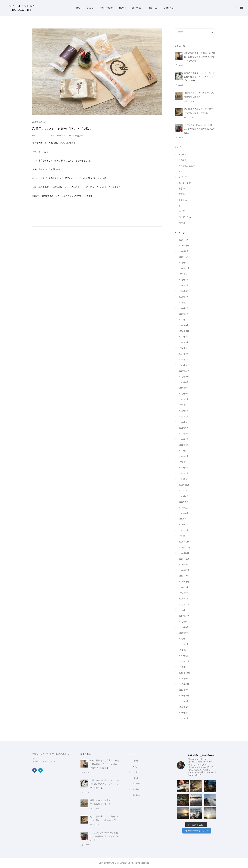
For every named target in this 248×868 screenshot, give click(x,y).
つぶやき (183, 160)
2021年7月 (183, 508)
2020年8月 (184, 559)
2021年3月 (183, 530)
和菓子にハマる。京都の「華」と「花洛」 (62, 129)
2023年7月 (184, 388)
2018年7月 (184, 690)
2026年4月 (184, 246)
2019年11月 (184, 610)
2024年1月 (184, 359)
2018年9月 (184, 678)
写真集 (182, 194)
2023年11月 (184, 371)
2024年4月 (184, 342)
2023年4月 (184, 399)
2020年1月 (184, 599)
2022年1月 (183, 473)
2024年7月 (184, 337)
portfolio (106, 8)
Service (137, 8)
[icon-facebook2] (35, 770)
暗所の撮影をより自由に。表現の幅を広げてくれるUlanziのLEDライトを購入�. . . (200, 57)
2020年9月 (184, 553)
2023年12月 (184, 365)
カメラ (80, 136)
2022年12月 (184, 422)
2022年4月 (184, 456)
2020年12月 (184, 542)
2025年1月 (183, 314)
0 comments (59, 136)
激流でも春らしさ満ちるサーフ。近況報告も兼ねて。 (200, 95)
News (122, 8)
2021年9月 (184, 496)
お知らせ (183, 154)
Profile (153, 8)
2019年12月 (184, 604)
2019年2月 (184, 650)
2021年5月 (183, 519)
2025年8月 (184, 280)
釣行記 (182, 223)
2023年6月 (184, 394)
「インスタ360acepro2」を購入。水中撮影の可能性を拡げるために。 (200, 129)
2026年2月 (184, 251)
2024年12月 (184, 320)
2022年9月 (184, 428)
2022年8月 (184, 434)
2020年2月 (184, 593)
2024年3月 (184, 348)
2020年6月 (184, 570)
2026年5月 (184, 240)
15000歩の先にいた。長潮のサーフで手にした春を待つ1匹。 (200, 111)
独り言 (182, 211)
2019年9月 (184, 622)
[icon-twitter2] (41, 770)
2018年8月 (184, 684)
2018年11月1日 (39, 122)
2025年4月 (184, 297)
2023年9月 (184, 382)
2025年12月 (184, 263)
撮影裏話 (183, 200)
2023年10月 (184, 377)
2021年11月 (184, 485)
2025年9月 (184, 274)
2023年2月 (184, 411)
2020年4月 (184, 582)
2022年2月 (184, 468)
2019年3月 (184, 644)
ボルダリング (185, 183)
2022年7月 (184, 439)
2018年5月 (184, 701)
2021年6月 (184, 513)
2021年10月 (184, 490)
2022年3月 (184, 462)
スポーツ (183, 177)
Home (77, 8)
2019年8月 (184, 627)
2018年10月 (184, 673)
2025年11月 (184, 268)
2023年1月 (183, 416)
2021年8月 (184, 502)
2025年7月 (184, 285)
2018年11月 (184, 667)
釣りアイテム (185, 217)
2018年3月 (184, 713)
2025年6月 (184, 291)
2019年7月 (184, 633)
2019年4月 (184, 639)
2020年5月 (184, 576)
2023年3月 (184, 405)
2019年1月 (183, 656)
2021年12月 (184, 479)
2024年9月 (184, 325)
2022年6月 (184, 445)
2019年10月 (184, 616)
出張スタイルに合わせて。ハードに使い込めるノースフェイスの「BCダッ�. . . (200, 77)
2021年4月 (184, 525)
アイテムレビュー (187, 166)
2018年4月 (184, 707)
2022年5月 (184, 451)
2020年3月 (184, 587)
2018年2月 (184, 718)
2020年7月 (184, 565)
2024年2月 (184, 354)
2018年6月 (184, 696)
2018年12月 (184, 661)
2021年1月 (183, 536)
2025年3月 (184, 302)
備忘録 (182, 189)
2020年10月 (184, 547)
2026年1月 (184, 257)
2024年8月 (184, 331)
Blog (90, 8)
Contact (169, 8)
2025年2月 (184, 308)
